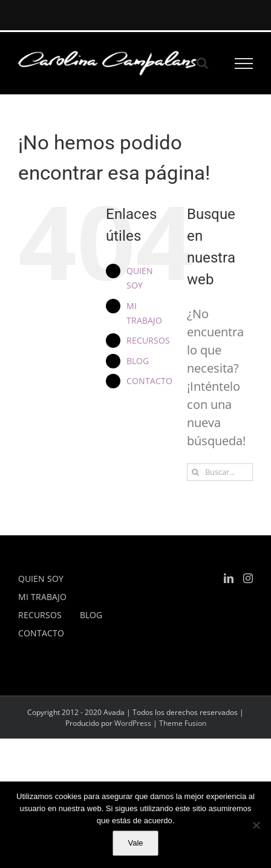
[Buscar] (196, 472)
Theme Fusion (183, 723)
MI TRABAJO (42, 597)
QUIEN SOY (41, 579)
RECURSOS (148, 340)
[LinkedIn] (229, 578)
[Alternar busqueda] (202, 63)
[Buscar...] (220, 472)
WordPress (133, 723)
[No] (256, 825)
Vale (135, 843)
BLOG (138, 361)
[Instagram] (248, 578)
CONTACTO (149, 381)
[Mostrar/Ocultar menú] (244, 64)
